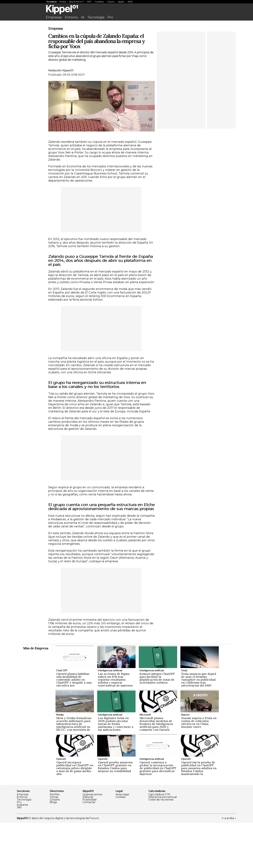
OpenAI (61, 804)
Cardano (99, 2)
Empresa (55, 74)
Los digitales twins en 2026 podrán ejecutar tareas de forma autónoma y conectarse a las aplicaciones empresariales (116, 771)
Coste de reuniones (161, 845)
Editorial (88, 842)
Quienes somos (92, 840)
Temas (54, 842)
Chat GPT (62, 716)
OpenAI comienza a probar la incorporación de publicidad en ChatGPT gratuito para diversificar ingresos (158, 813)
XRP (89, 2)
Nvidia (63, 2)
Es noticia (52, 2)
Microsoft (145, 760)
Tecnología (96, 17)
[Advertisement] (126, 46)
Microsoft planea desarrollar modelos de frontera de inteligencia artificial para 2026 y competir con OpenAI (156, 769)
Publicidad (90, 845)
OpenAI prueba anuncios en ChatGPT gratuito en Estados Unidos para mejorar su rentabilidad (115, 812)
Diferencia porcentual (163, 842)
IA (83, 17)
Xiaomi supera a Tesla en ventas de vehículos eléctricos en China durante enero (199, 768)
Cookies (120, 842)
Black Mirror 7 (76, 2)
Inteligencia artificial (110, 716)
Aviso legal (122, 840)
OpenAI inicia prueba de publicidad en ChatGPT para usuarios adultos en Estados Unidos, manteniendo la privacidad (199, 815)
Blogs (53, 847)
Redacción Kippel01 (61, 116)
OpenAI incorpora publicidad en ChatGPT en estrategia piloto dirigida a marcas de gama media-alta (75, 813)
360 (19, 853)
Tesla (184, 716)
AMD (130, 2)
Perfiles (55, 840)
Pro (110, 17)
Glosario (55, 845)
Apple (121, 2)
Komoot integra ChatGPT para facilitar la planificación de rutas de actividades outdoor (157, 723)
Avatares (22, 850)
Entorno (71, 17)
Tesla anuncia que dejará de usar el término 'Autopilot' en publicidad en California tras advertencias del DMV (199, 725)
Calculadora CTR (159, 840)
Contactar (89, 847)
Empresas (54, 17)
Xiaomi (111, 2)
